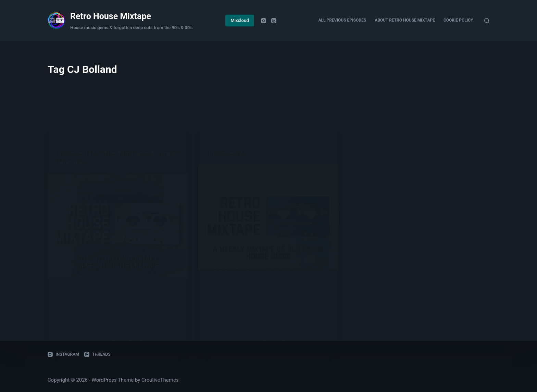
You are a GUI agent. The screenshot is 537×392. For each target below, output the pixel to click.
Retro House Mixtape (111, 16)
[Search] (487, 21)
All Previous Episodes (342, 20)
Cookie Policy (458, 20)
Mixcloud (240, 20)
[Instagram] (264, 21)
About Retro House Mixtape (405, 20)
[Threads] (274, 21)
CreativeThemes (160, 380)
